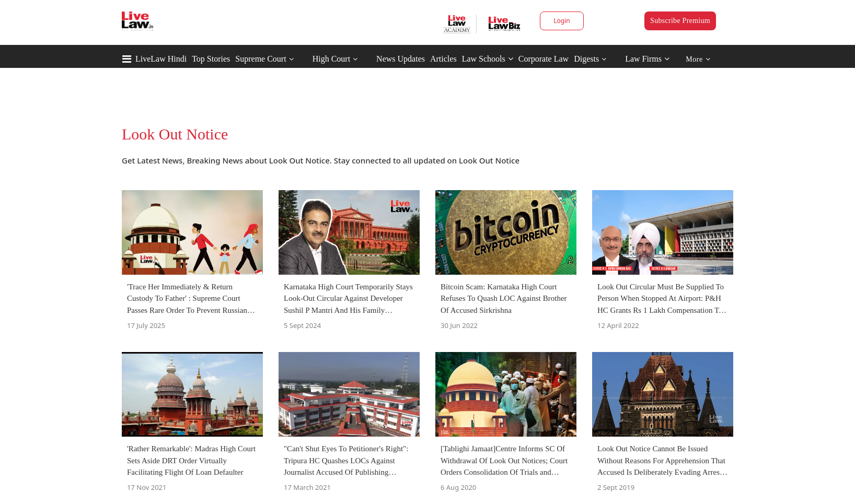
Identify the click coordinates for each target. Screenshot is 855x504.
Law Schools (488, 59)
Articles (443, 59)
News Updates (401, 59)
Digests (586, 59)
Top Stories (211, 59)
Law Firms (647, 59)
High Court (331, 59)
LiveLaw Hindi (161, 59)
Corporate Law (544, 59)
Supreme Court (261, 59)
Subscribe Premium (680, 21)
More (698, 59)
